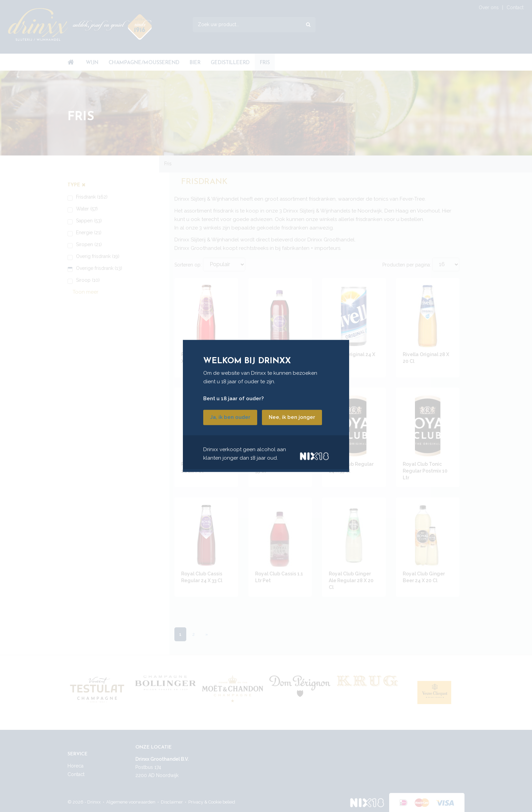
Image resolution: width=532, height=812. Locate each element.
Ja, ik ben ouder (230, 418)
